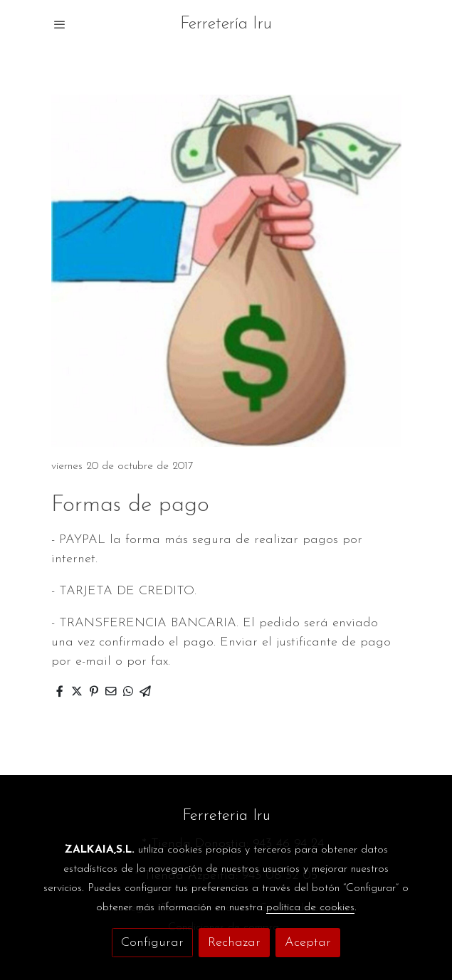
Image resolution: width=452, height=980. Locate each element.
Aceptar (308, 943)
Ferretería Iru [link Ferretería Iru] (226, 24)
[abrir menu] (60, 24)
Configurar (152, 943)
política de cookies (310, 907)
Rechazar (234, 943)
